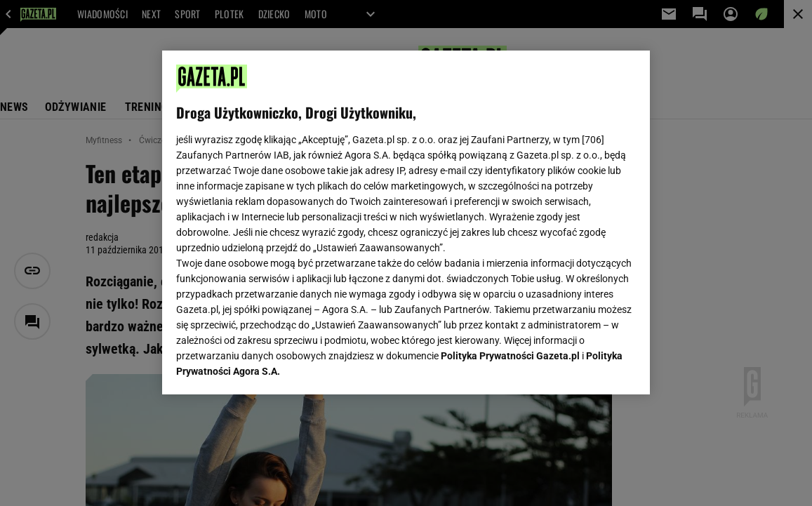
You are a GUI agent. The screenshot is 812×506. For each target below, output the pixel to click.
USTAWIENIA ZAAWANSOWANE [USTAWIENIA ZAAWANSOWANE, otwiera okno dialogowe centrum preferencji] (268, 366)
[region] (406, 222)
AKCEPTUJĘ (588, 367)
